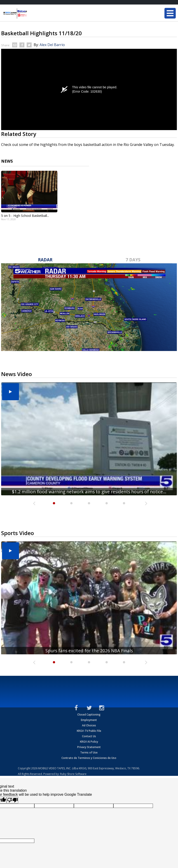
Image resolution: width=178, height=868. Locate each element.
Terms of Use (89, 752)
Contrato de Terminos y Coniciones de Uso (89, 758)
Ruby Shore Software (73, 774)
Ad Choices (89, 725)
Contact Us (89, 736)
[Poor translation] (12, 800)
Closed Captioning (89, 715)
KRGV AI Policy (89, 742)
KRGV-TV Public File (89, 731)
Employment (89, 720)
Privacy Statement (89, 747)
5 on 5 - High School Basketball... (25, 216)
